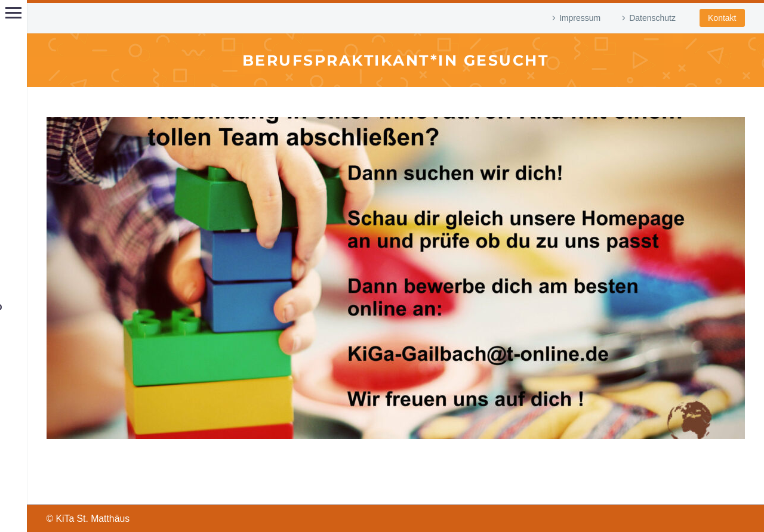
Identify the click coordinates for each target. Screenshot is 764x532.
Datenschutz (652, 18)
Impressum (580, 18)
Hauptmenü (13, 13)
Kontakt (722, 18)
